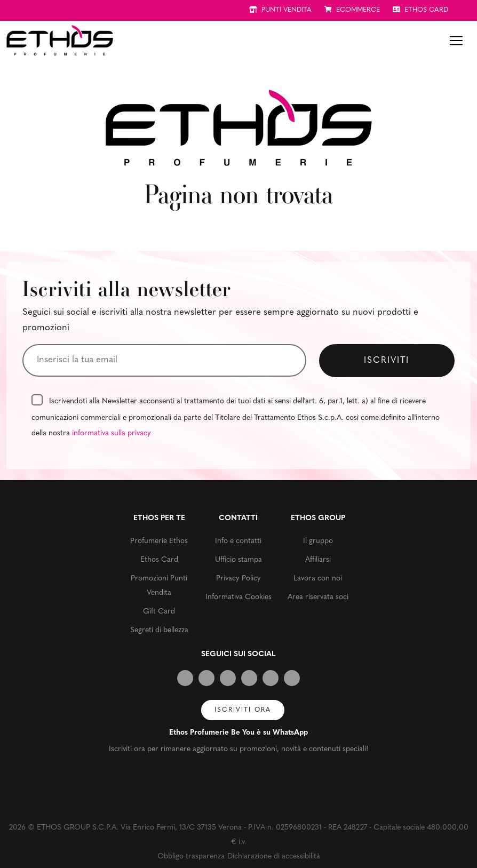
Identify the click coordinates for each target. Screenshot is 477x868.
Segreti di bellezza (159, 630)
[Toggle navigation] (456, 41)
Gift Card (159, 612)
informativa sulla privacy (112, 433)
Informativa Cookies (238, 597)
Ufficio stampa (238, 560)
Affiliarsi (318, 560)
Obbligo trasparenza (191, 857)
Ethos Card (159, 560)
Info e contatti (238, 541)
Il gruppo (318, 541)
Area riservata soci (318, 597)
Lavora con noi (318, 579)
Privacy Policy (238, 579)
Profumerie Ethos (159, 541)
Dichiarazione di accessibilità (274, 857)
